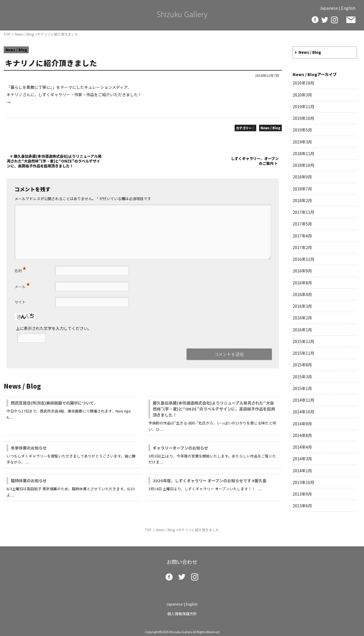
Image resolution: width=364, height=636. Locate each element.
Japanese (329, 8)
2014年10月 (303, 412)
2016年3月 (302, 306)
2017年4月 (302, 236)
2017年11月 (303, 212)
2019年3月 (302, 142)
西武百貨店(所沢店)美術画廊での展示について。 (54, 403)
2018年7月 (302, 189)
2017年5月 (302, 224)
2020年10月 (303, 83)
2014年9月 (302, 424)
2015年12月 (303, 341)
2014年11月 (303, 400)
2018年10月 (303, 165)
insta (334, 20)
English (348, 8)
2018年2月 (302, 200)
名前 (20, 269)
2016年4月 (302, 294)
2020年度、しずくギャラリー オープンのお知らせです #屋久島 (210, 481)
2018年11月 (303, 153)
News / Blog (310, 52)
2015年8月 (302, 365)
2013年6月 (302, 506)
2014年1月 (302, 471)
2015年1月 (302, 388)
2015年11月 (303, 353)
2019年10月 (303, 118)
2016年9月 (302, 271)
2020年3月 (302, 95)
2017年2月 (302, 247)
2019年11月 (303, 106)
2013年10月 (303, 482)
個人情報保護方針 (182, 614)
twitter (325, 20)
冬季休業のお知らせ (29, 448)
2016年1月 (302, 330)
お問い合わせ (351, 20)
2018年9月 (302, 177)
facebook (315, 20)
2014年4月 (302, 447)
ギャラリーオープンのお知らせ (180, 448)
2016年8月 (302, 283)
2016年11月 (303, 259)
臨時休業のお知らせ (29, 481)
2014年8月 (302, 435)
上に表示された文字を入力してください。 (54, 328)
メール (22, 285)
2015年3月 (302, 377)
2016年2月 (302, 318)
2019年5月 (302, 130)
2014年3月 (302, 459)
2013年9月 (302, 494)
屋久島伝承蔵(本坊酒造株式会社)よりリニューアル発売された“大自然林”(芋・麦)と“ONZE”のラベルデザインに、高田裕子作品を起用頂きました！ (214, 409)
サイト (20, 302)
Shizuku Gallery (182, 14)
